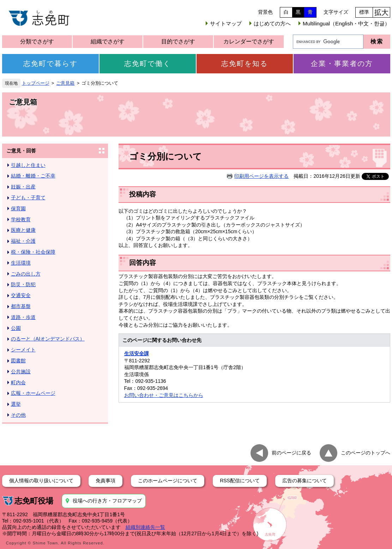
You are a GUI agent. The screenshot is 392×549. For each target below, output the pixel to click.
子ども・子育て (28, 198)
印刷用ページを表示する (261, 176)
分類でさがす (37, 41)
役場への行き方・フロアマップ (107, 501)
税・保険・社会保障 (33, 252)
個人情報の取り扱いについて (41, 481)
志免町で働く (147, 64)
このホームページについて (168, 481)
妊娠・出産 (23, 187)
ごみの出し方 (26, 274)
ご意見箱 (65, 83)
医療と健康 (23, 230)
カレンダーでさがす (249, 41)
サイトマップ (226, 23)
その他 (18, 415)
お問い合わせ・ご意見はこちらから (164, 395)
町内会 (18, 382)
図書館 (18, 361)
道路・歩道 (23, 317)
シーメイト (23, 350)
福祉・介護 (23, 241)
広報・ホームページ (33, 393)
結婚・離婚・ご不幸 (33, 176)
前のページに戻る (291, 452)
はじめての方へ (272, 23)
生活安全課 (137, 354)
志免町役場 (34, 501)
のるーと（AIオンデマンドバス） (48, 339)
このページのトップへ (366, 452)
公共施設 (21, 372)
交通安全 (21, 295)
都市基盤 (21, 306)
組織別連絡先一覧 (145, 527)
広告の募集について (304, 481)
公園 (16, 328)
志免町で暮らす (50, 64)
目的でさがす (178, 41)
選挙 (16, 404)
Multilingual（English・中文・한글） (346, 23)
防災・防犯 (23, 284)
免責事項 (105, 481)
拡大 (381, 12)
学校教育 (21, 219)
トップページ (36, 83)
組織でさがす (108, 41)
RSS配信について (240, 481)
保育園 (18, 209)
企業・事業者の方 (342, 64)
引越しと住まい (28, 165)
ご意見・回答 (21, 151)
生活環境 (21, 263)
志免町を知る (245, 64)
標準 (364, 12)
